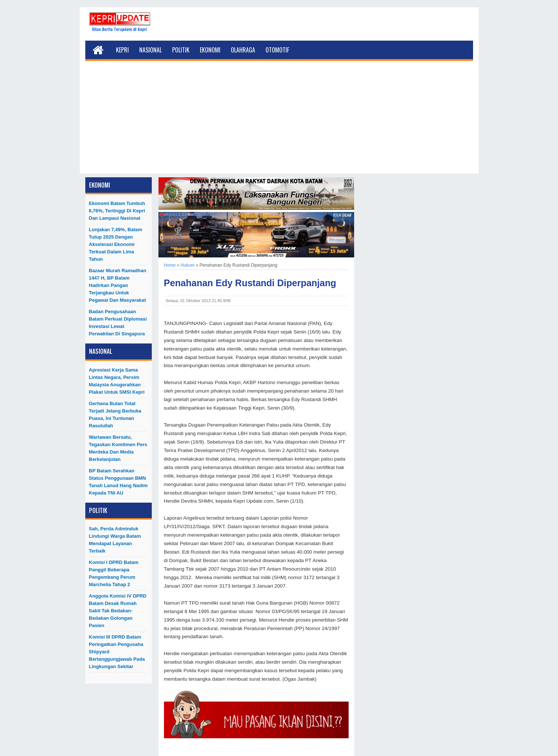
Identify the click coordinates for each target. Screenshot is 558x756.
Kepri (122, 50)
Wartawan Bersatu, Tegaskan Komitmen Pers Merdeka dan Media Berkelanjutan (118, 448)
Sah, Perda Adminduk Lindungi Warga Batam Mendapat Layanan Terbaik (115, 540)
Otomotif (277, 50)
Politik (181, 50)
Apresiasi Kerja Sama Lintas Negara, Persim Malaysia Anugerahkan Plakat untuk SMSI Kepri (117, 381)
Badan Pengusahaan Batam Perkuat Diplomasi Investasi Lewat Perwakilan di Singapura (118, 323)
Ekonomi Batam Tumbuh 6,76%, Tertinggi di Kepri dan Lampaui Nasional (117, 211)
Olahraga (243, 50)
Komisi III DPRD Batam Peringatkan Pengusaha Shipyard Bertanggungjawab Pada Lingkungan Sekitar (117, 652)
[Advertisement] (279, 122)
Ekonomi (210, 50)
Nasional (150, 50)
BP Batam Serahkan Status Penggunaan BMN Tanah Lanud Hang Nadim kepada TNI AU (118, 482)
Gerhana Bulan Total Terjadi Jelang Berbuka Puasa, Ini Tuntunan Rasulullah (115, 415)
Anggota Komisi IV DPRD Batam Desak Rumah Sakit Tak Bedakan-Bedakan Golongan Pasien (118, 611)
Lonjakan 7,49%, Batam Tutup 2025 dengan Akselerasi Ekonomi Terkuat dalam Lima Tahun (116, 244)
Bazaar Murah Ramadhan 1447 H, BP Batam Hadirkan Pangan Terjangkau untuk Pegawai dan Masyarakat (118, 285)
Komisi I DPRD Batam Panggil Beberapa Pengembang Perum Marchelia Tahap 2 (114, 573)
